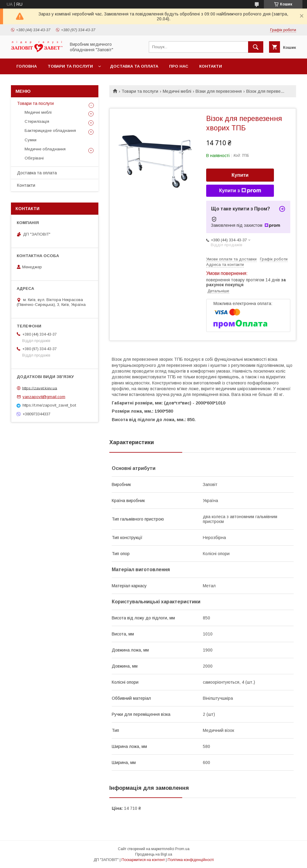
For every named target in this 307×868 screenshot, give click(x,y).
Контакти (211, 66)
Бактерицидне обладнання (50, 131)
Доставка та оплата (134, 66)
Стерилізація (37, 121)
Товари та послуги (70, 66)
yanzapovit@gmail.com (44, 397)
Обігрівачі (34, 158)
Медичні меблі (177, 91)
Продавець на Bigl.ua (154, 854)
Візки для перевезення (219, 91)
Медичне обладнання (45, 149)
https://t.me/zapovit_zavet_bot (49, 405)
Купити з (240, 191)
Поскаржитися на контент (143, 860)
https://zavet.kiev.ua (40, 388)
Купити (240, 175)
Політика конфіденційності (191, 860)
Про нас (179, 66)
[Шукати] (256, 47)
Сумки (31, 140)
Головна (27, 66)
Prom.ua (182, 849)
